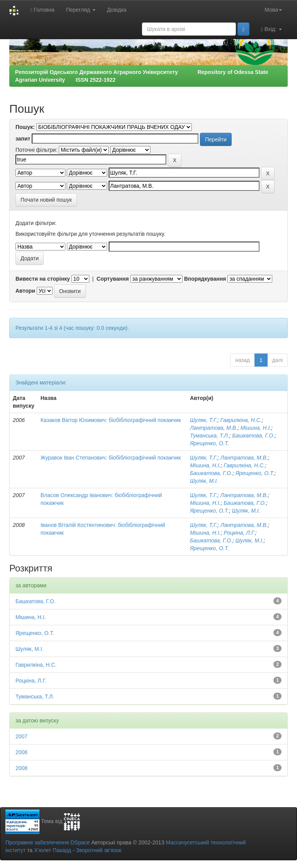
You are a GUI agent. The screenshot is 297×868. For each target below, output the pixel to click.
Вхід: (271, 29)
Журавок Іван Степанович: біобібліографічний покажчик (111, 458)
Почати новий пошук (46, 200)
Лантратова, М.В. (214, 428)
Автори (25, 291)
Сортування (113, 279)
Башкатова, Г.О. (253, 436)
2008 (21, 768)
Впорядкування (205, 279)
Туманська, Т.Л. (209, 436)
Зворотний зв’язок (98, 850)
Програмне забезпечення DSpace (48, 842)
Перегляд (81, 10)
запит (23, 139)
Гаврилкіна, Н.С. (241, 420)
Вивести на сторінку (43, 279)
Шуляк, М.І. (204, 481)
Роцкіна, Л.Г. (239, 533)
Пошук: (25, 127)
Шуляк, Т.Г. (204, 420)
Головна (42, 10)
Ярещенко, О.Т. (209, 443)
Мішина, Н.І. (256, 428)
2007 (21, 736)
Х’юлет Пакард (53, 850)
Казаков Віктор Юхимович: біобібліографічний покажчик (111, 420)
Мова (273, 10)
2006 (21, 752)
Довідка (117, 10)
